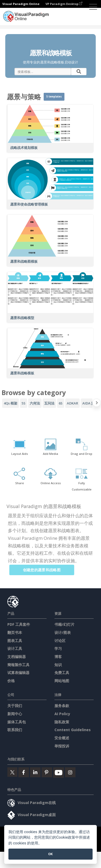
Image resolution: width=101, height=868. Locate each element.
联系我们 (15, 730)
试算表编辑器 (18, 673)
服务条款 (62, 706)
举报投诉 (62, 746)
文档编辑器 (17, 657)
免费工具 (62, 673)
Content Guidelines (73, 730)
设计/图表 (63, 632)
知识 (58, 665)
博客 (58, 657)
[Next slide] (97, 404)
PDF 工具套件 (19, 624)
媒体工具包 (17, 722)
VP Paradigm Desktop (64, 4)
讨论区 (60, 641)
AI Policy (62, 714)
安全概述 (62, 738)
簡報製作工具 (18, 665)
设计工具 (15, 648)
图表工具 (15, 641)
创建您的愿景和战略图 (44, 570)
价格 (11, 681)
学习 (58, 648)
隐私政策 (62, 722)
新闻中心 (15, 714)
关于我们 (15, 706)
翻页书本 (15, 632)
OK (50, 854)
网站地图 (62, 681)
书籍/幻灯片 (64, 624)
